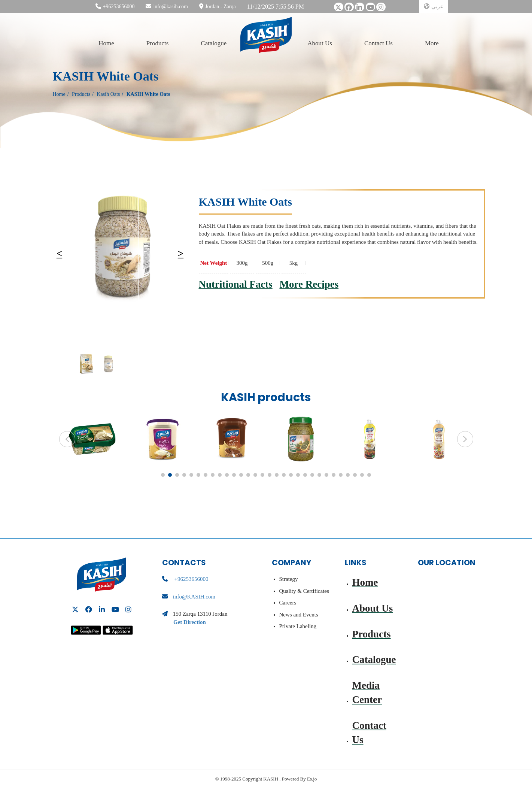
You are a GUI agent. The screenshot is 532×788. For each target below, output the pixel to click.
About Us (320, 43)
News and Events (299, 615)
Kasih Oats (109, 94)
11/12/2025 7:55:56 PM (276, 7)
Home (106, 43)
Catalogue (214, 43)
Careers (288, 603)
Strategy (289, 579)
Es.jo (311, 779)
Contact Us (379, 43)
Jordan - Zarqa (221, 7)
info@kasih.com (171, 7)
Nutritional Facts (236, 284)
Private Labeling (298, 626)
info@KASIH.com (194, 597)
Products (158, 43)
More (432, 43)
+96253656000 (119, 7)
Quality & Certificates (304, 591)
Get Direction (190, 622)
